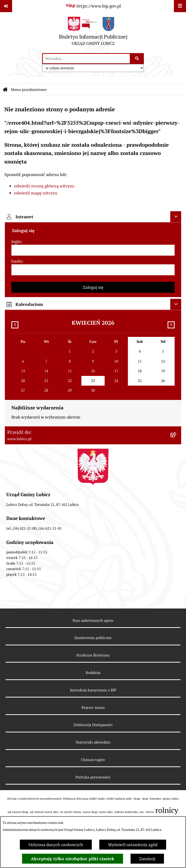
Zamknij (147, 859)
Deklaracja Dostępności (93, 725)
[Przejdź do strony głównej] (93, 32)
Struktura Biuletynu (93, 655)
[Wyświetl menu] (180, 6)
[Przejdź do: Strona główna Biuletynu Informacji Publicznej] (5, 90)
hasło (17, 261)
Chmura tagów (93, 760)
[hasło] (93, 270)
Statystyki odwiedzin (93, 742)
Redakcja (93, 673)
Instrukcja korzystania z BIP (93, 690)
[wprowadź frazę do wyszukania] (86, 59)
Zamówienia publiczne (93, 638)
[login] (93, 250)
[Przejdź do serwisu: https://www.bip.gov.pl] (93, 6)
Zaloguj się (93, 287)
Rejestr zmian (93, 708)
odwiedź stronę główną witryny (44, 186)
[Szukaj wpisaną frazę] (137, 59)
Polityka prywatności (93, 777)
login (16, 241)
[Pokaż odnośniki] (6, 6)
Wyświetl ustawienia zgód (133, 845)
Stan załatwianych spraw (93, 621)
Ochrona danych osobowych (56, 845)
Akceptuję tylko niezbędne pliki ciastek (73, 859)
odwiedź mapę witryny (36, 193)
